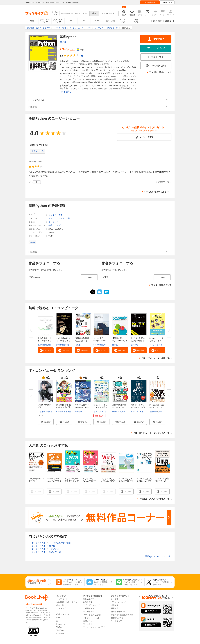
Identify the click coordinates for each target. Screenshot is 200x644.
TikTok (59, 627)
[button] (46, 350)
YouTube (60, 630)
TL (84, 21)
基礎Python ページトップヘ (157, 556)
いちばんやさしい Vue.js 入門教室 (108, 481)
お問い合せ (88, 621)
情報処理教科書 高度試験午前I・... (82, 341)
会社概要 (115, 599)
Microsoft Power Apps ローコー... (157, 406)
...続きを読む (66, 92)
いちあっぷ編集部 (45, 412)
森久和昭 (134, 345)
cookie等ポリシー (118, 618)
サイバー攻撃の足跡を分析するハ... (138, 341)
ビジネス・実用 (56, 215)
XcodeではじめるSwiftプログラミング (126, 481)
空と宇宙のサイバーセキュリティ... (82, 407)
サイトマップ (116, 621)
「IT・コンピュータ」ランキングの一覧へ (152, 433)
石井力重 (134, 412)
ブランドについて (118, 602)
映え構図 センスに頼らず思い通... (64, 406)
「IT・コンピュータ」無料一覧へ (156, 358)
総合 (32, 21)
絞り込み (55, 13)
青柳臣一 (116, 345)
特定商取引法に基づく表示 (122, 615)
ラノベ (97, 21)
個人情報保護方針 (118, 612)
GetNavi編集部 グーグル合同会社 (107, 345)
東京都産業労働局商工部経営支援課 (52, 345)
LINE (58, 618)
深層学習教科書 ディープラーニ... (120, 406)
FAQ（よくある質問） (92, 615)
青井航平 (153, 412)
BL (71, 21)
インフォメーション (91, 618)
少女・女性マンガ (58, 21)
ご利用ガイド (169, 21)
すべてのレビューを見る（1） (158, 192)
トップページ (62, 599)
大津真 (63, 42)
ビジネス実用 (123, 21)
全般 (68, 218)
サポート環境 (89, 612)
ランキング (61, 608)
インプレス (53, 222)
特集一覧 (60, 605)
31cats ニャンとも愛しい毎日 (157, 339)
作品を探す (88, 602)
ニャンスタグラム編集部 (160, 345)
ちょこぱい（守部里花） (104, 412)
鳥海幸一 (79, 412)
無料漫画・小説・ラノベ (67, 602)
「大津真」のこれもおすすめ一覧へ (155, 499)
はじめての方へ (157, 21)
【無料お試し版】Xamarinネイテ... (120, 341)
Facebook (60, 633)
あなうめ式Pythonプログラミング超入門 (90, 481)
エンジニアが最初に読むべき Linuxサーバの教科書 (162, 482)
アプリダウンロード (91, 605)
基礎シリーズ (55, 225)
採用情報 (115, 605)
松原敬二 (79, 345)
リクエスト (88, 624)
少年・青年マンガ (45, 21)
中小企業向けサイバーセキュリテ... (45, 341)
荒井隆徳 (162, 412)
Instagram (60, 624)
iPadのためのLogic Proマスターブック (54, 481)
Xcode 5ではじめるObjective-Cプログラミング (144, 481)
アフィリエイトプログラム (94, 627)
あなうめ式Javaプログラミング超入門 (72, 481)
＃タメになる (38, 151)
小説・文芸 (110, 21)
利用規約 (115, 608)
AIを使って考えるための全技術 (138, 406)
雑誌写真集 (136, 21)
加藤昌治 (143, 412)
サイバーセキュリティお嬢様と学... (101, 407)
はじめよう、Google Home (100, 339)
